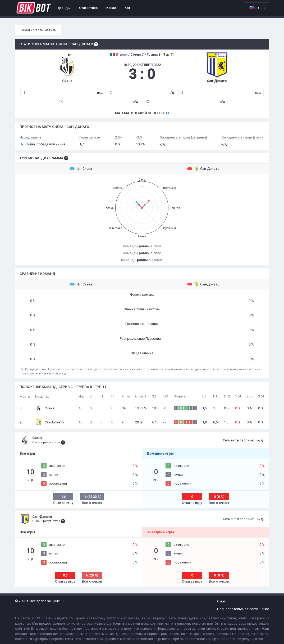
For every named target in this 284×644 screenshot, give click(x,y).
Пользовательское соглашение (243, 609)
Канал (111, 8)
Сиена (81, 169)
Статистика (88, 8)
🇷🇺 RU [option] (254, 8)
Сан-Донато (203, 169)
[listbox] (257, 8)
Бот (127, 8)
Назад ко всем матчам (38, 30)
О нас (221, 601)
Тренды (64, 8)
